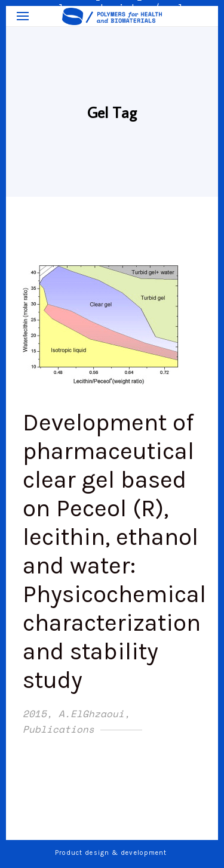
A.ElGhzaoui (91, 714)
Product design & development (112, 853)
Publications (59, 729)
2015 (35, 714)
